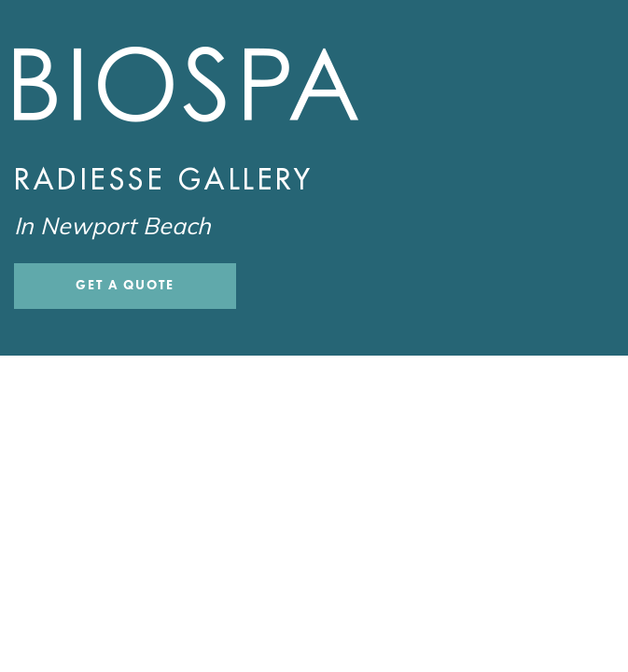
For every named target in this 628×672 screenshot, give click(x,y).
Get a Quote (125, 285)
